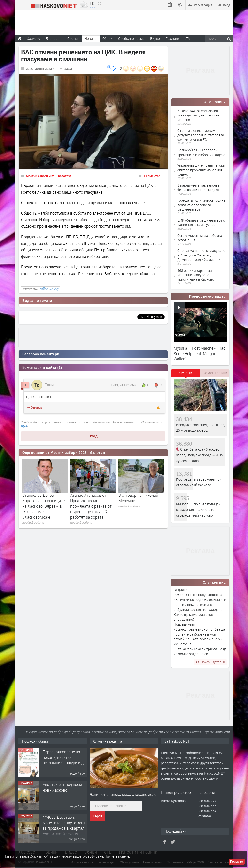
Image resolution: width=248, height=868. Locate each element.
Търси (97, 816)
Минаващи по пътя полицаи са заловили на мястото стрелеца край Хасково (198, 510)
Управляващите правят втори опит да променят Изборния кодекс (201, 170)
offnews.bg (49, 289)
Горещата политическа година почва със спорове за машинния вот (201, 205)
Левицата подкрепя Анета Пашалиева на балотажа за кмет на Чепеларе (41, 503)
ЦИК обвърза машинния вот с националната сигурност (201, 222)
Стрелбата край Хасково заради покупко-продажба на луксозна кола (199, 455)
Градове (172, 38)
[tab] (186, 375)
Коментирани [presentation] (215, 373)
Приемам (237, 862)
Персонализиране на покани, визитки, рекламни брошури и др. (65, 790)
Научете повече (117, 856)
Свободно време (131, 38)
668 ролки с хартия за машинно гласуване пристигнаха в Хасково (196, 275)
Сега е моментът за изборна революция (200, 238)
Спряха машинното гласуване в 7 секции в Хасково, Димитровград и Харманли (201, 255)
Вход (93, 436)
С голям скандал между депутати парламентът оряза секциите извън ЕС (201, 135)
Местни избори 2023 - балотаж (48, 176)
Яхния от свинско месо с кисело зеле (123, 794)
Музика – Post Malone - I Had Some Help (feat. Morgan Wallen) (200, 354)
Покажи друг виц (210, 662)
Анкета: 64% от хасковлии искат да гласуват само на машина (198, 115)
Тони (49, 385)
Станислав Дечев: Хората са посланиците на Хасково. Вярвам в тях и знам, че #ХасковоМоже (91, 506)
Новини (91, 38)
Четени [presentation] (186, 373)
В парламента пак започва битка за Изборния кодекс (198, 187)
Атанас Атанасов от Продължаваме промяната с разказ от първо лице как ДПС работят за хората (139, 506)
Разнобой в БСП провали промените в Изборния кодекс (201, 152)
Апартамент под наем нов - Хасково (62, 820)
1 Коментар (152, 176)
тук (24, 426)
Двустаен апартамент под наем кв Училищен (63, 754)
